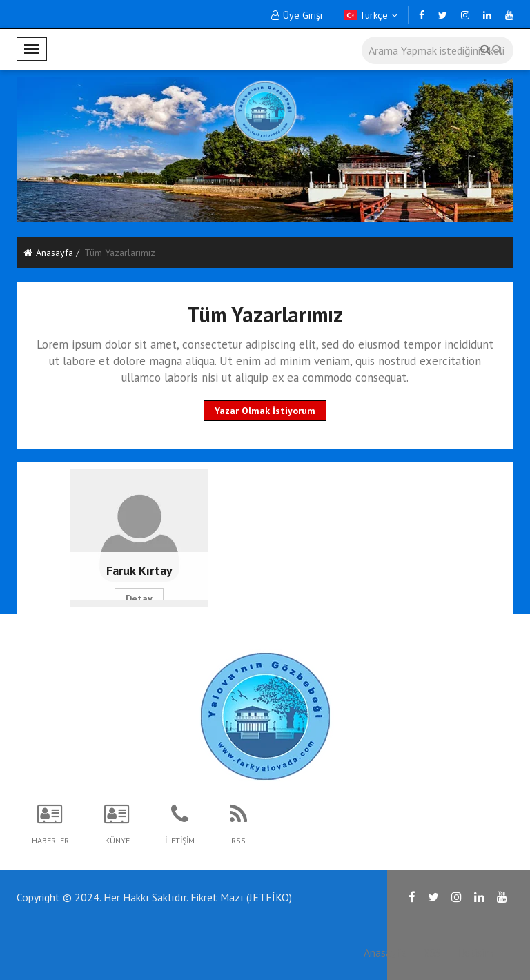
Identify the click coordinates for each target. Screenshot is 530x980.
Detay (139, 598)
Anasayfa (48, 253)
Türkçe (371, 15)
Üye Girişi (297, 15)
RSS (432, 952)
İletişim (475, 952)
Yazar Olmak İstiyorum (265, 411)
